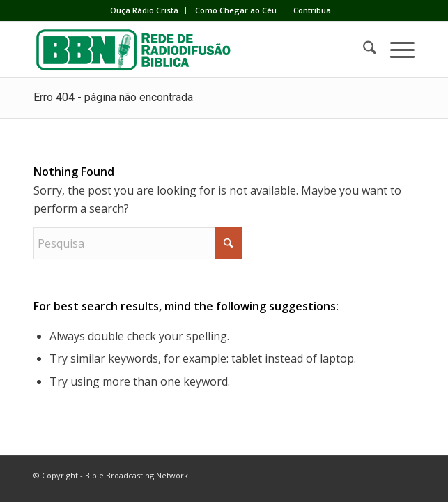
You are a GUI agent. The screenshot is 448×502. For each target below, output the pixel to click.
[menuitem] (145, 10)
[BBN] (186, 50)
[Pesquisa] (363, 50)
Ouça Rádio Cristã (144, 10)
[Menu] (395, 50)
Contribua (312, 10)
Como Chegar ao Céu (236, 10)
